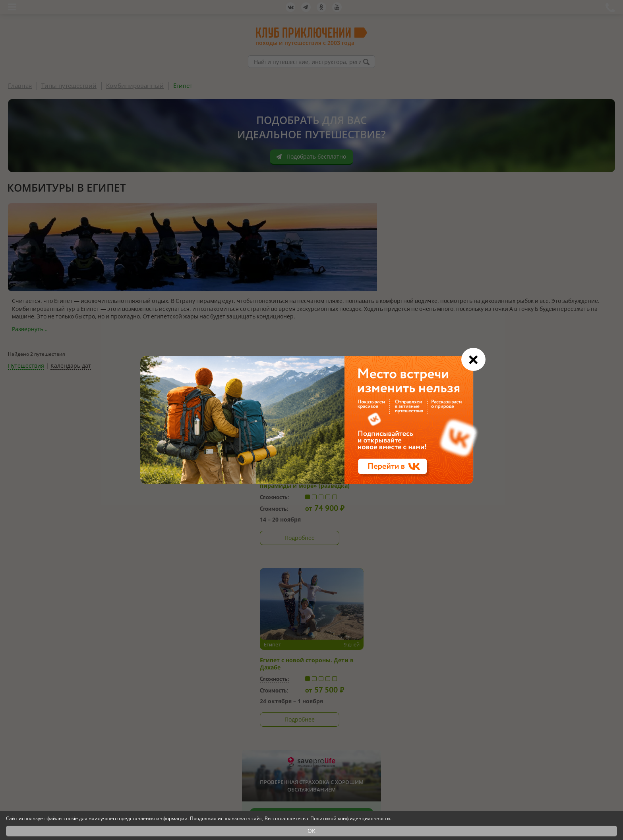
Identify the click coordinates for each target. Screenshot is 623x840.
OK (311, 831)
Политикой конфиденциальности (350, 818)
